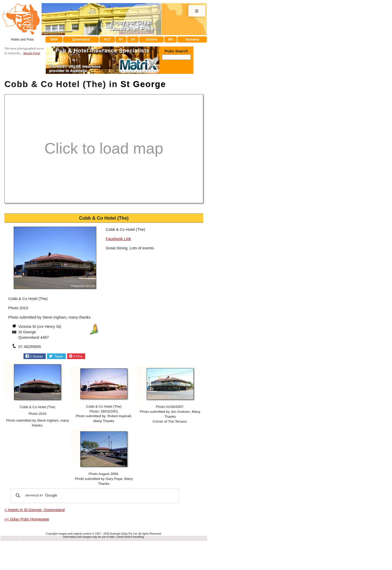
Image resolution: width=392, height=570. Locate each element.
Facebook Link (119, 239)
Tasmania (192, 39)
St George (143, 84)
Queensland (81, 39)
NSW (54, 39)
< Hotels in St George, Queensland (34, 510)
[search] (94, 496)
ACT (107, 39)
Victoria (152, 39)
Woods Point (32, 53)
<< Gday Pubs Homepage (27, 519)
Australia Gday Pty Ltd (123, 534)
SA (133, 39)
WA (171, 39)
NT (121, 39)
